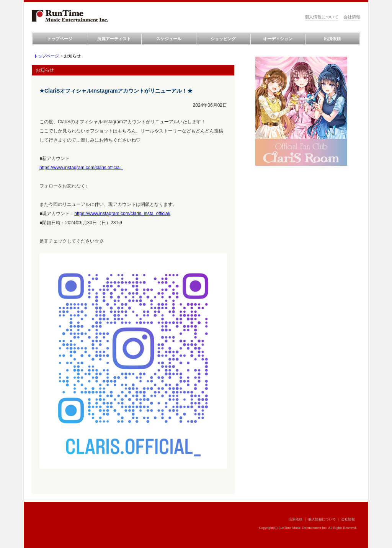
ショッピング (223, 39)
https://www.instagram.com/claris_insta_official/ (122, 214)
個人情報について (322, 17)
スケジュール (169, 39)
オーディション (278, 39)
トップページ (60, 39)
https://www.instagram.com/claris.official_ (81, 168)
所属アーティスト (114, 39)
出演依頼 (332, 39)
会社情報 (352, 17)
